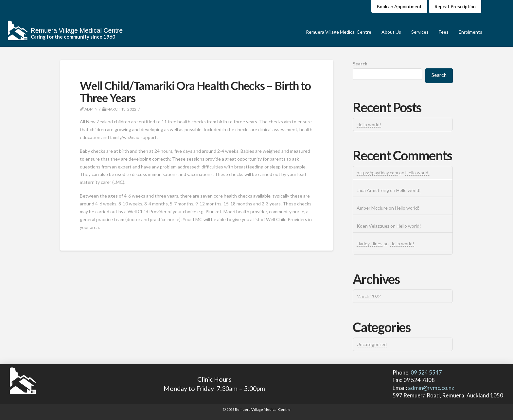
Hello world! (369, 124)
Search (360, 64)
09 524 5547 (426, 372)
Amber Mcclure (372, 208)
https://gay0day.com (377, 173)
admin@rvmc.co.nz (431, 388)
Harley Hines (370, 244)
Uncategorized (372, 344)
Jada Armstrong (373, 190)
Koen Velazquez (373, 226)
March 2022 (369, 296)
